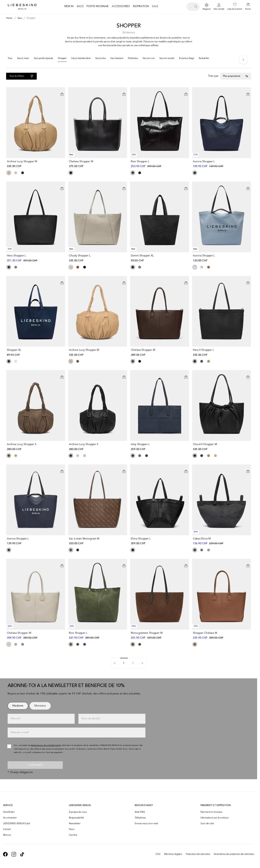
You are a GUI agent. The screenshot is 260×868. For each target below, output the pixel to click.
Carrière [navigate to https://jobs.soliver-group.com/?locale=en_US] (73, 835)
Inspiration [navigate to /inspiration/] (141, 6)
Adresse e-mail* (20, 732)
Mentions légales (173, 854)
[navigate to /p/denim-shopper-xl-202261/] (160, 258)
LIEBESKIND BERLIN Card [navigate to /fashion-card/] (17, 824)
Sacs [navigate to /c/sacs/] (80, 6)
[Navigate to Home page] (22, 7)
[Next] (243, 60)
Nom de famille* (91, 719)
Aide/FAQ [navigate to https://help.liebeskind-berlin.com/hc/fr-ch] (140, 812)
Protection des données (198, 854)
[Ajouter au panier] (62, 94)
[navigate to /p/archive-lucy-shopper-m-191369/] (98, 353)
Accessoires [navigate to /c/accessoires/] (121, 6)
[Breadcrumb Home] (9, 18)
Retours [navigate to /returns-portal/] (7, 835)
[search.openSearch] (193, 7)
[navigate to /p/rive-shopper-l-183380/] (98, 636)
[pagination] (142, 663)
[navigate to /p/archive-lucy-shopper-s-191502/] (98, 447)
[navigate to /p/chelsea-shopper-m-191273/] (98, 164)
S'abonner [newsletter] (35, 765)
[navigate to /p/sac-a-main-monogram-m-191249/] (98, 541)
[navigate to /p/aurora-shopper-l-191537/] (222, 258)
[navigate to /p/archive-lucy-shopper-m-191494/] (36, 164)
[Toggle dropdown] (236, 76)
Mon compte (219, 9)
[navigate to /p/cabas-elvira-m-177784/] (222, 541)
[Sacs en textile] (167, 59)
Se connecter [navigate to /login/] (10, 818)
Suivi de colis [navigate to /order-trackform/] (207, 824)
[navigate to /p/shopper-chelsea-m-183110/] (222, 636)
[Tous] (10, 59)
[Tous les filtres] (21, 76)
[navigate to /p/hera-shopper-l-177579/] (36, 258)
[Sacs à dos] (101, 59)
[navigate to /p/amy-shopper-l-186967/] (160, 447)
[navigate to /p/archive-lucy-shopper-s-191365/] (36, 447)
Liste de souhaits (235, 9)
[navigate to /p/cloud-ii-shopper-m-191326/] (222, 447)
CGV (158, 854)
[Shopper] (62, 59)
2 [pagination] (133, 663)
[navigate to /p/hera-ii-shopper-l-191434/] (222, 353)
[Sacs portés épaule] (43, 59)
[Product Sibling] (9, 173)
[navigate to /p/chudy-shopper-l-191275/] (98, 258)
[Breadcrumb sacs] (19, 18)
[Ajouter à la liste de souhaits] (62, 91)
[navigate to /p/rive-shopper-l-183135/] (160, 164)
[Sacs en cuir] (149, 59)
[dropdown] (207, 7)
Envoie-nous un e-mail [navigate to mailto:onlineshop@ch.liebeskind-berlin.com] (146, 824)
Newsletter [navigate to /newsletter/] (75, 824)
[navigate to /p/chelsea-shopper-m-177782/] (36, 636)
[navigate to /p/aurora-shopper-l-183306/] (222, 164)
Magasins (207, 9)
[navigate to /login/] (219, 7)
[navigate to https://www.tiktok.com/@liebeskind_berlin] (22, 854)
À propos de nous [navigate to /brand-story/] (78, 812)
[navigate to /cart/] (248, 7)
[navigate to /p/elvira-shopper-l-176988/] (160, 541)
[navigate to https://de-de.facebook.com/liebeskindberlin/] (5, 854)
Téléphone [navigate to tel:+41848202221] (140, 818)
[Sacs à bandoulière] (81, 59)
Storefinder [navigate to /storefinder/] (9, 812)
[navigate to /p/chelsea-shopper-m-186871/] (160, 353)
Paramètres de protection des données (234, 854)
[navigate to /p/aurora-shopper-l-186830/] (36, 541)
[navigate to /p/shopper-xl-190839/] (36, 353)
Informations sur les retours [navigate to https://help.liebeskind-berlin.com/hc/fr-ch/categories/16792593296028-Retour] (214, 818)
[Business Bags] (187, 59)
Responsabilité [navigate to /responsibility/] (76, 818)
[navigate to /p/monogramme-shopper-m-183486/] (160, 636)
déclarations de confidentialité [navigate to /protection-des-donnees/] (46, 745)
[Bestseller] (204, 59)
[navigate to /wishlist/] (235, 7)
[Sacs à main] (23, 59)
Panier (248, 9)
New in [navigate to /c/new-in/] (69, 6)
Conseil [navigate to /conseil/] (7, 829)
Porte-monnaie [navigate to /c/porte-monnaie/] (98, 6)
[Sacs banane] (117, 59)
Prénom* (16, 719)
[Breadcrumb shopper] (30, 18)
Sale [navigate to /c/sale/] (155, 6)
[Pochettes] (133, 59)
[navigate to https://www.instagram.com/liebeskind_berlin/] (14, 854)
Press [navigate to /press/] (72, 829)
